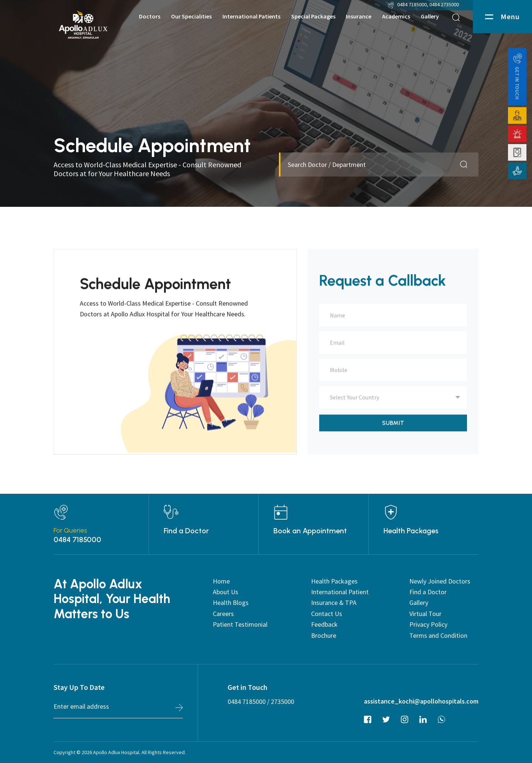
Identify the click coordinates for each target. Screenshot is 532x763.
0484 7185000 (412, 4)
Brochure (324, 635)
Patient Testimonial (240, 624)
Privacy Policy (428, 624)
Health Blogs (231, 603)
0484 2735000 (445, 4)
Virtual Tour (425, 614)
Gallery (430, 16)
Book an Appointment (310, 531)
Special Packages (313, 16)
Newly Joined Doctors (440, 581)
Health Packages (411, 531)
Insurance (359, 16)
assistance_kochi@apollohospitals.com (421, 701)
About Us (226, 592)
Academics (396, 16)
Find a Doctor (186, 531)
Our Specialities (191, 16)
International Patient (340, 592)
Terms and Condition (438, 635)
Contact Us (327, 614)
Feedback (324, 624)
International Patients (251, 16)
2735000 (282, 702)
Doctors (150, 16)
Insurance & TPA (334, 603)
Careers (223, 614)
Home (221, 581)
